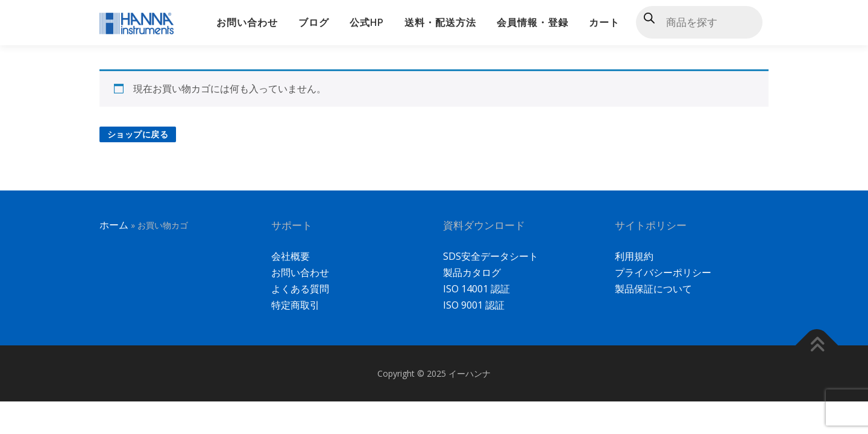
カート (604, 23)
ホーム (114, 225)
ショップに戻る (138, 134)
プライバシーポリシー (663, 272)
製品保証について (653, 289)
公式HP (367, 23)
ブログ (314, 23)
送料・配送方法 (440, 23)
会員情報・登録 (533, 23)
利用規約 (634, 256)
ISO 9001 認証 (474, 305)
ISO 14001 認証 (476, 289)
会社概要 (291, 256)
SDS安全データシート (491, 256)
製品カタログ (472, 272)
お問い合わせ (247, 23)
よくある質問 (300, 289)
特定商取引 (295, 305)
